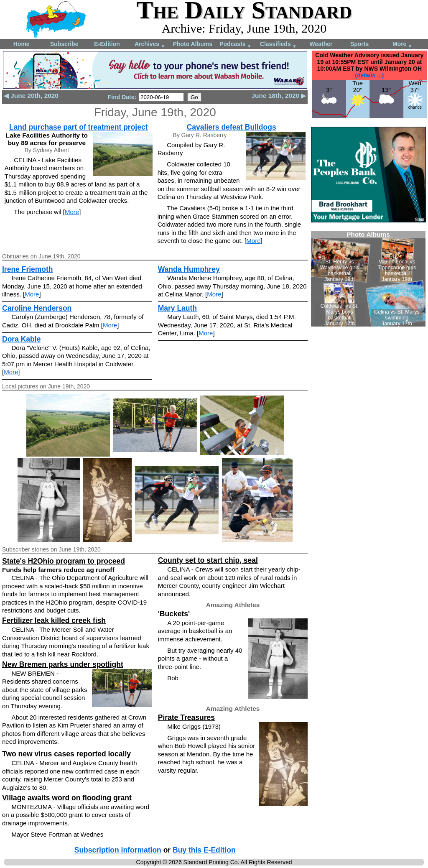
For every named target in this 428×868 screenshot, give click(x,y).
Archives (150, 45)
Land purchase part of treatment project (79, 127)
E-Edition (107, 44)
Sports (359, 44)
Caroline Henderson (37, 308)
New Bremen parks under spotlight (63, 664)
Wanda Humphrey (189, 269)
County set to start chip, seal (208, 560)
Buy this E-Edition (204, 850)
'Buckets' (174, 614)
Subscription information (118, 850)
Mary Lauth (177, 308)
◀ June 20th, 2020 (31, 96)
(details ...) (369, 75)
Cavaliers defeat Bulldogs (232, 127)
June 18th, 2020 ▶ (279, 96)
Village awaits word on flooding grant (67, 798)
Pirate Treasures (186, 717)
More (402, 45)
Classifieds (278, 45)
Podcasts (235, 45)
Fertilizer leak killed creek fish (54, 620)
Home (22, 44)
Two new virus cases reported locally (66, 754)
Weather (321, 44)
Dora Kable (21, 339)
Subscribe (64, 44)
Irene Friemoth (28, 269)
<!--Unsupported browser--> (368, 279)
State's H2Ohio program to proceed (64, 561)
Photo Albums (193, 44)
